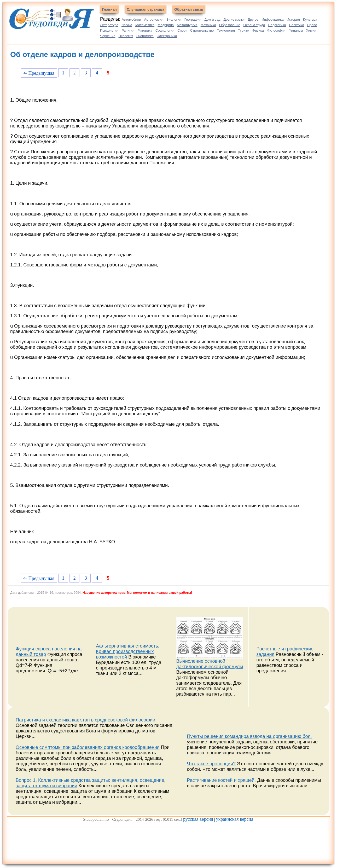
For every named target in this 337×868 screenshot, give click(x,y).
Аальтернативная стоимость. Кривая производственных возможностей (128, 651)
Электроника (167, 36)
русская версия (198, 819)
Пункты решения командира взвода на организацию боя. (249, 736)
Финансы (296, 30)
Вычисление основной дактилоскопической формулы (210, 664)
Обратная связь (189, 9)
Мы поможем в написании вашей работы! (159, 593)
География (193, 19)
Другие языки (234, 19)
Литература (109, 25)
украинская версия (235, 819)
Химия (311, 30)
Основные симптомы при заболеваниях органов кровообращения (88, 747)
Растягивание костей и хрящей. (221, 780)
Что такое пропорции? (211, 764)
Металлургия (187, 25)
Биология (174, 19)
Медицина (166, 25)
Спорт (182, 30)
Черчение (108, 36)
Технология (226, 30)
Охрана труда (254, 25)
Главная (109, 9)
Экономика (145, 36)
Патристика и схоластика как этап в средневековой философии (85, 720)
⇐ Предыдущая (39, 73)
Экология (126, 36)
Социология (165, 30)
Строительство (202, 30)
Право (312, 25)
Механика (208, 25)
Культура (310, 19)
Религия (128, 30)
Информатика (272, 19)
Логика (127, 25)
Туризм (244, 30)
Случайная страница (146, 9)
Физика (258, 30)
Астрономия (154, 19)
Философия (276, 30)
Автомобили (131, 19)
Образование (230, 25)
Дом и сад (213, 19)
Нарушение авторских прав (104, 593)
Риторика (145, 30)
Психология (109, 30)
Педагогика (277, 25)
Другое (253, 19)
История (293, 19)
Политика (297, 25)
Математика (145, 25)
